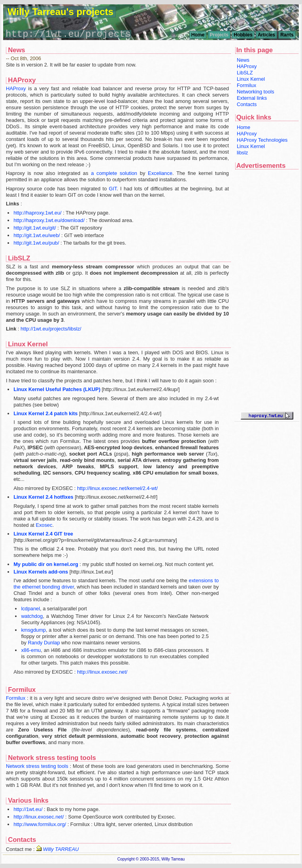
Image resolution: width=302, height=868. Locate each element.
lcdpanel (30, 609)
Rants (287, 35)
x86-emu (31, 650)
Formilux (246, 85)
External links (252, 98)
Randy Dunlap (44, 643)
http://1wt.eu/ (28, 809)
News (243, 60)
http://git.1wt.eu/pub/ (36, 243)
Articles (266, 35)
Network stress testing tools (37, 766)
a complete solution (114, 173)
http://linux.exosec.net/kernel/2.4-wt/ (117, 488)
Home (198, 35)
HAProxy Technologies (262, 140)
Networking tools (256, 92)
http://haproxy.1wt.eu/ (37, 213)
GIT (113, 189)
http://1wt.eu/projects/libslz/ (51, 329)
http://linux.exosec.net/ (102, 672)
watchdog (32, 616)
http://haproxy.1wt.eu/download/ (49, 220)
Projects (219, 35)
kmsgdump (33, 630)
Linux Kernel (251, 79)
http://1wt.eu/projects (68, 34)
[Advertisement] (267, 291)
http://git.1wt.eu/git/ (35, 228)
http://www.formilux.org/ (40, 824)
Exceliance (160, 173)
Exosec (44, 525)
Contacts (247, 104)
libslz (242, 153)
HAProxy (247, 66)
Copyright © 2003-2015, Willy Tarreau (151, 859)
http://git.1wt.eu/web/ (37, 235)
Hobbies (243, 35)
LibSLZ (245, 73)
